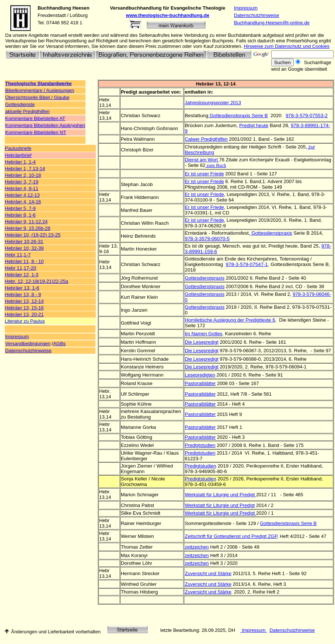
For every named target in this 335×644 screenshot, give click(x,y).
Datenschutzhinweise (257, 15)
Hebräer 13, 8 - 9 (23, 295)
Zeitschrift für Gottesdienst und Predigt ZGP (231, 536)
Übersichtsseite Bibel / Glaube (37, 97)
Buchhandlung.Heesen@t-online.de (272, 23)
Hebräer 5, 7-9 (20, 208)
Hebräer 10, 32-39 (24, 248)
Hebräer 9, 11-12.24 (26, 222)
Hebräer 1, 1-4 (20, 162)
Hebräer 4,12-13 (22, 195)
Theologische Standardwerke (39, 83)
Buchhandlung (54, 8)
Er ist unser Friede (204, 194)
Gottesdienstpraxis (271, 233)
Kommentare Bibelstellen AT (35, 118)
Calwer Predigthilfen (206, 139)
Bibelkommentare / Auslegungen (40, 90)
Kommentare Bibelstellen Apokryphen (45, 125)
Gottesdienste (20, 104)
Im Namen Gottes (203, 334)
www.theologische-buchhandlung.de (168, 15)
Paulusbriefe (18, 148)
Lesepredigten (200, 375)
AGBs (59, 344)
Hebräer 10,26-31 (24, 241)
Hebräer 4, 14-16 (23, 202)
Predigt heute (254, 125)
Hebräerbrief (18, 155)
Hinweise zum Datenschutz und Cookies (287, 46)
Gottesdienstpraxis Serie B (238, 115)
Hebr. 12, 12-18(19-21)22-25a (36, 281)
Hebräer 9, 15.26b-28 (28, 228)
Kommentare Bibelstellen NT (36, 132)
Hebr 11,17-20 (20, 268)
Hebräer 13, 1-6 (22, 288)
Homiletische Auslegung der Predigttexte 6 (230, 320)
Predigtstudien (200, 453)
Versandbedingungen (28, 344)
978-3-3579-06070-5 (207, 239)
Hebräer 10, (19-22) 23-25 (33, 235)
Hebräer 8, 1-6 (20, 215)
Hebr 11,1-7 (18, 255)
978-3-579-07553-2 (307, 115)
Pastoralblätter (200, 394)
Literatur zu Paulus (25, 321)
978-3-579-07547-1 (247, 264)
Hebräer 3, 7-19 (22, 182)
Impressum (246, 8)
